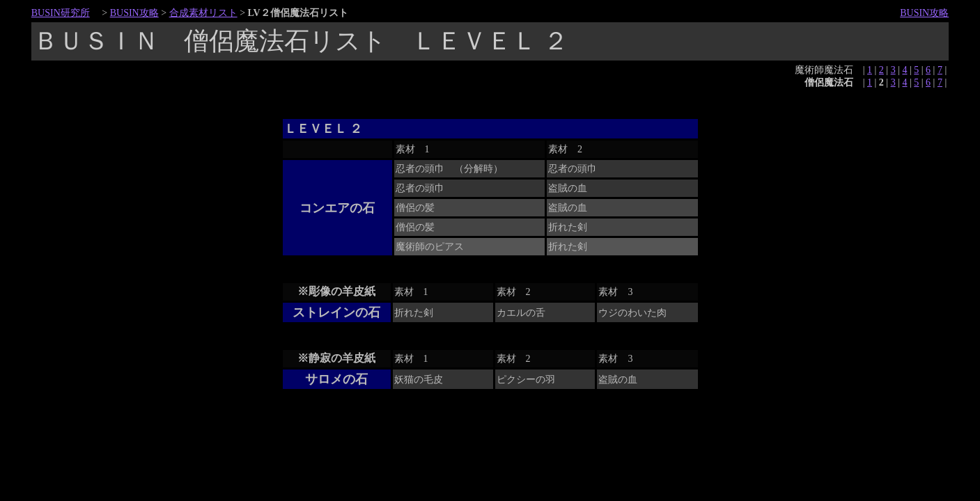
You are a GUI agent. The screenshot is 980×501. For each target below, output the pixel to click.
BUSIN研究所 (61, 13)
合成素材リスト (203, 13)
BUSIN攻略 (134, 13)
